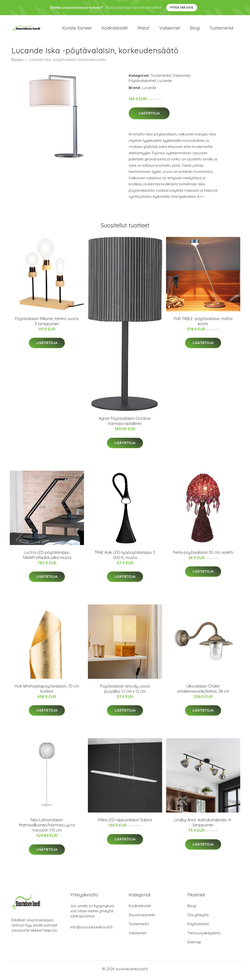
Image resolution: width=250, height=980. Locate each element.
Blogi (195, 29)
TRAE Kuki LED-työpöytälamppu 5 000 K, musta (125, 557)
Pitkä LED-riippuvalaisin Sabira (125, 823)
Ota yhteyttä (198, 918)
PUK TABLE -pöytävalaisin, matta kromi (203, 324)
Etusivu (17, 62)
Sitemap (194, 945)
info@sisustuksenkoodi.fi (91, 930)
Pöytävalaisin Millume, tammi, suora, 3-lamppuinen (47, 324)
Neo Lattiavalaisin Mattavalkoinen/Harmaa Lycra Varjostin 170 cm (47, 828)
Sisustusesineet (142, 918)
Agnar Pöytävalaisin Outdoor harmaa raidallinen (125, 424)
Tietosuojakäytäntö (204, 936)
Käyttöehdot (198, 927)
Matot (143, 29)
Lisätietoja (149, 116)
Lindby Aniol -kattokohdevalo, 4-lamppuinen (203, 825)
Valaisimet (170, 29)
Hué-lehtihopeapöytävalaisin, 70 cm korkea (47, 691)
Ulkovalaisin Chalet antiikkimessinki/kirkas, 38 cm (203, 691)
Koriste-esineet (77, 29)
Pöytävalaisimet (142, 83)
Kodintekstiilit (115, 29)
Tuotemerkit (222, 29)
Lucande (165, 83)
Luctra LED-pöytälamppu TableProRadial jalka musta (47, 557)
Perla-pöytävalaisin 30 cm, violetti (203, 555)
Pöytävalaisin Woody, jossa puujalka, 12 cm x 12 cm (125, 691)
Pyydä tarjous (182, 7)
